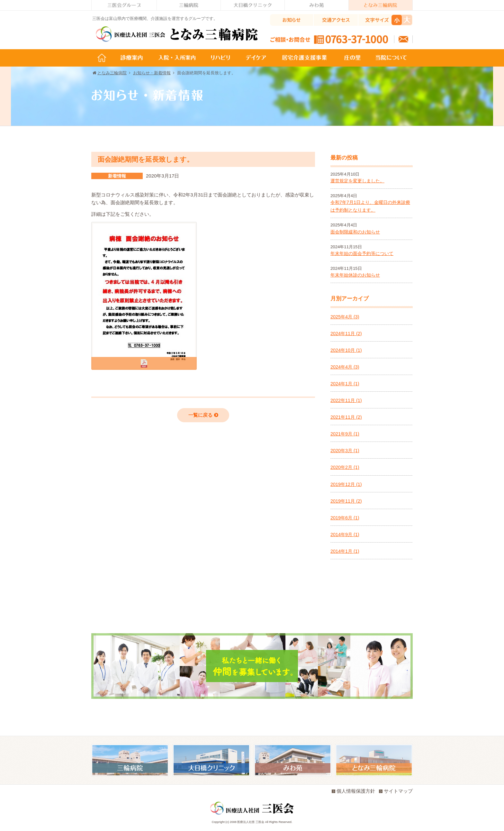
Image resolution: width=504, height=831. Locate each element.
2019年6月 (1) (345, 518)
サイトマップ (396, 791)
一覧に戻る (203, 415)
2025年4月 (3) (345, 317)
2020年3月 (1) (345, 451)
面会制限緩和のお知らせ (355, 232)
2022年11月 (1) (346, 400)
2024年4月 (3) (345, 367)
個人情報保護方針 (353, 791)
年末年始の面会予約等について (362, 253)
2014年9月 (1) (345, 534)
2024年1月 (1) (345, 384)
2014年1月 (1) (345, 551)
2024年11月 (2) (346, 333)
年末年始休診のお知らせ (355, 275)
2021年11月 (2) (346, 417)
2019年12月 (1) (346, 484)
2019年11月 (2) (346, 501)
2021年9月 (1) (345, 434)
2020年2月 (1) (345, 467)
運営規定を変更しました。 (357, 181)
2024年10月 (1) (346, 350)
